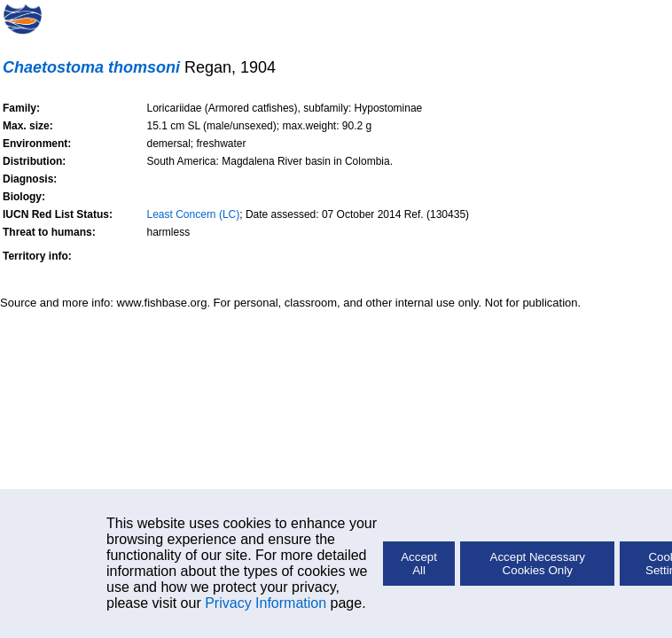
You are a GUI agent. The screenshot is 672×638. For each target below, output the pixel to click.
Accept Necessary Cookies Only (538, 564)
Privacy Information (266, 603)
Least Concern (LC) (194, 214)
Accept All (419, 564)
